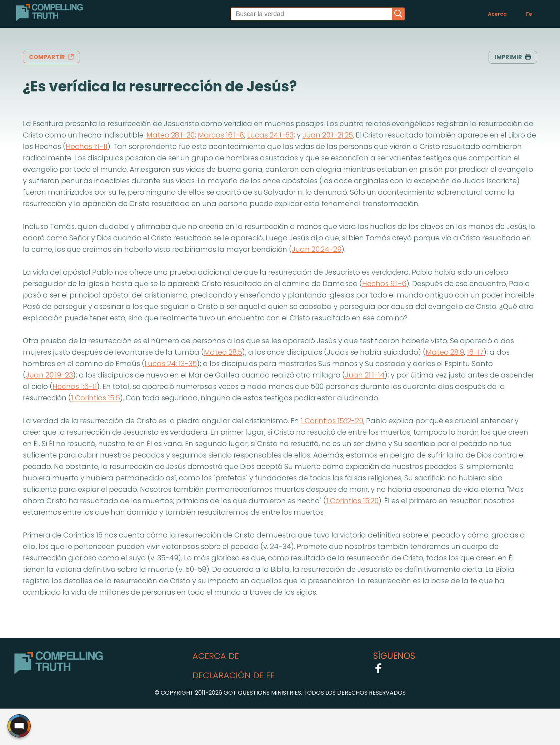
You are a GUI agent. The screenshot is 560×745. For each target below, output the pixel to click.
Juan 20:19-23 (49, 375)
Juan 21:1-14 (365, 375)
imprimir (513, 57)
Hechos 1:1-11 (87, 146)
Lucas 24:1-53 (270, 135)
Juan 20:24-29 (317, 249)
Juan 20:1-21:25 (328, 135)
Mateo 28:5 (223, 352)
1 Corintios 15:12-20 (332, 421)
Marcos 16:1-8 (221, 135)
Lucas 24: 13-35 (171, 364)
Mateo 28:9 (445, 352)
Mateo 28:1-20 (171, 135)
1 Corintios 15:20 (352, 501)
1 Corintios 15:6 (96, 398)
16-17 (475, 352)
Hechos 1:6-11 (75, 386)
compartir (51, 57)
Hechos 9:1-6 (384, 284)
